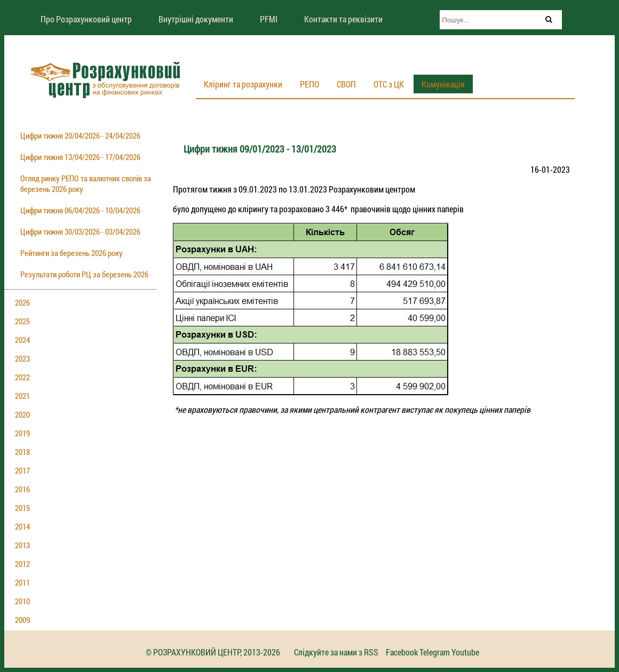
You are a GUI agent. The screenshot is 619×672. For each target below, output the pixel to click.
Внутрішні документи (196, 19)
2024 (22, 340)
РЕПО (309, 84)
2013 (22, 545)
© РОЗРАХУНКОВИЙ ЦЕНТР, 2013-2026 (213, 652)
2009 (22, 620)
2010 (22, 601)
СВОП (346, 84)
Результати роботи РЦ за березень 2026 (84, 274)
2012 (22, 564)
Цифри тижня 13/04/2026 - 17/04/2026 (80, 157)
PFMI (269, 19)
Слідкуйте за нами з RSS (336, 652)
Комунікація (443, 84)
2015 (22, 508)
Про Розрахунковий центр (86, 19)
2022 (22, 377)
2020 (22, 414)
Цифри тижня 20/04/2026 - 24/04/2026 (80, 135)
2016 (22, 489)
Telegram (435, 652)
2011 (22, 582)
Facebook (402, 652)
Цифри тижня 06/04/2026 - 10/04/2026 (80, 210)
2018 (22, 452)
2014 (22, 526)
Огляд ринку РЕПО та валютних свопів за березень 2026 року (86, 183)
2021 (22, 396)
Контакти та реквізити (343, 19)
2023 (22, 358)
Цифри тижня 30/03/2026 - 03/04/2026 (80, 231)
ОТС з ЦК (389, 84)
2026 (22, 302)
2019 (22, 433)
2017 (22, 470)
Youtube (465, 652)
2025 (22, 321)
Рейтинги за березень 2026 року (72, 253)
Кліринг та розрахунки (243, 84)
